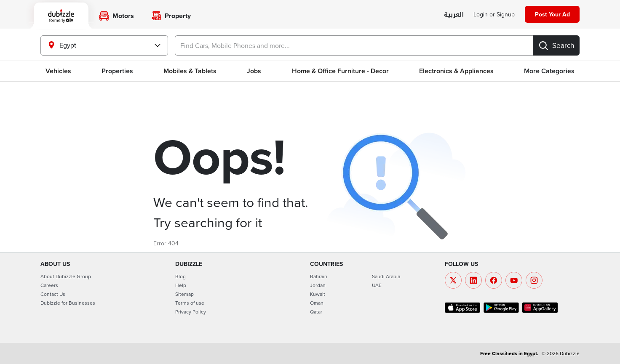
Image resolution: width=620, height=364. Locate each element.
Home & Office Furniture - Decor (340, 71)
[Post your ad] (552, 14)
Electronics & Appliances (456, 71)
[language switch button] (454, 15)
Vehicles (58, 71)
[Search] (556, 45)
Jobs (254, 71)
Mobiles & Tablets (190, 71)
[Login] (494, 14)
